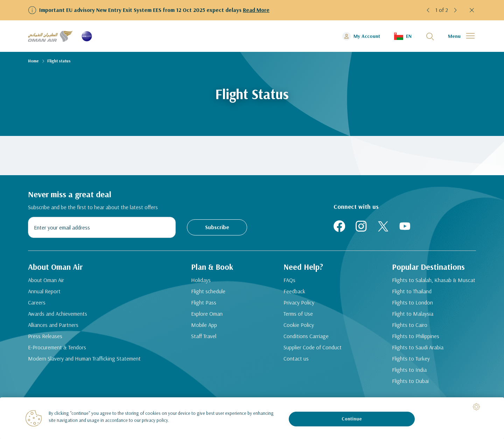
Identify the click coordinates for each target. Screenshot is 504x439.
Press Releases (45, 337)
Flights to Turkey (412, 368)
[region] (252, 418)
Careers (37, 304)
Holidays (201, 291)
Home (33, 61)
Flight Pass (203, 314)
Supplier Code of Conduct (303, 353)
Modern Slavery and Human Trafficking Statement (72, 364)
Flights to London (414, 312)
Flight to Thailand (413, 301)
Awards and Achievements (58, 315)
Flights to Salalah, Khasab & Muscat (425, 286)
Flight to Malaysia (414, 323)
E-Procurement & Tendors (57, 349)
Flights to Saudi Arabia (419, 357)
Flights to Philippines (417, 346)
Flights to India (410, 379)
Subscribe (217, 227)
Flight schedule (208, 303)
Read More (256, 10)
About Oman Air (46, 281)
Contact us (297, 368)
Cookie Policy (300, 326)
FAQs (290, 281)
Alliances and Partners (53, 326)
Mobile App (204, 336)
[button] (428, 10)
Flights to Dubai (411, 391)
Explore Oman (206, 325)
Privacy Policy (300, 304)
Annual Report (44, 293)
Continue (352, 419)
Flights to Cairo (411, 335)
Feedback (295, 293)
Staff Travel (203, 348)
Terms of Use (299, 315)
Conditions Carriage (307, 337)
